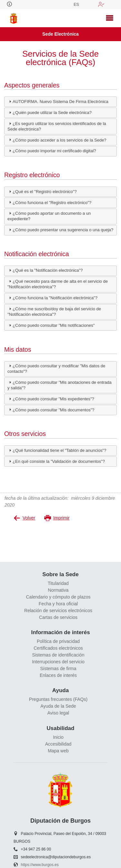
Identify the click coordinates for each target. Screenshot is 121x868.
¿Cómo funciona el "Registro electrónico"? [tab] (49, 202)
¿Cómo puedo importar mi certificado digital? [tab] (52, 151)
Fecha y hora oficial (58, 604)
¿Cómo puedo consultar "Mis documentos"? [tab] (51, 409)
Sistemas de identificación (58, 655)
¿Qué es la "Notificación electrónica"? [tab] (45, 270)
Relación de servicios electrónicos (58, 611)
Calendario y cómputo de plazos (58, 597)
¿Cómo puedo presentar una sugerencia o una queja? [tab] (60, 230)
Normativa (58, 590)
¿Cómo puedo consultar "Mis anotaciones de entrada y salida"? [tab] (60, 385)
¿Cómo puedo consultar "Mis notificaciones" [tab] (51, 325)
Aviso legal (58, 713)
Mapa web (58, 751)
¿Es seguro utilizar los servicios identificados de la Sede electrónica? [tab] (57, 126)
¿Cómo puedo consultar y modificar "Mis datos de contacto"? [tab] (56, 368)
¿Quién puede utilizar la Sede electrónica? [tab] (50, 112)
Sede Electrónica (60, 34)
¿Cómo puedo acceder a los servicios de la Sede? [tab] (57, 140)
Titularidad (58, 583)
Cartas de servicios (58, 617)
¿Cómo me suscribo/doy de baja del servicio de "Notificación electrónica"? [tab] (54, 311)
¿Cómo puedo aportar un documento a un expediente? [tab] (49, 216)
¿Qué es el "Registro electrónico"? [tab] (42, 191)
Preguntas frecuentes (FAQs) (58, 699)
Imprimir (57, 518)
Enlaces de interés (58, 675)
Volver (24, 518)
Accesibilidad (58, 744)
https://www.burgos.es (40, 865)
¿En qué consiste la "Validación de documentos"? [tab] (56, 461)
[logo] (14, 18)
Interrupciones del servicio (58, 662)
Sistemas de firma (58, 668)
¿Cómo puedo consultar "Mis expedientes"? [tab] (51, 399)
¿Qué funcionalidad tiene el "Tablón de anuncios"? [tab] (57, 450)
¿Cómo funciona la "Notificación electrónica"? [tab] (52, 298)
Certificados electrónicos (58, 648)
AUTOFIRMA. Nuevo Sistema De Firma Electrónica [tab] (58, 101)
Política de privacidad (58, 641)
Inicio (58, 737)
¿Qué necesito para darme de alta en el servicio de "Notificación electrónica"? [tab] (58, 284)
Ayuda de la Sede (58, 706)
